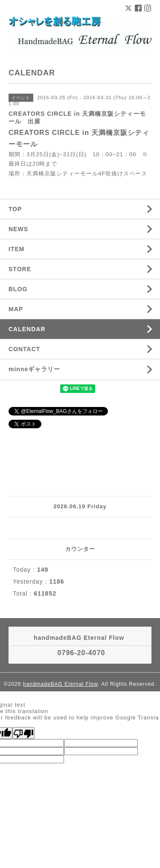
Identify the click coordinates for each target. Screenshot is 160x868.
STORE (20, 269)
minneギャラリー (34, 369)
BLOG (18, 289)
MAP (16, 309)
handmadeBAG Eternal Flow (60, 684)
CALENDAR (27, 329)
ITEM (16, 249)
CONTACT (24, 349)
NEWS (18, 229)
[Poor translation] (23, 733)
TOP (15, 209)
